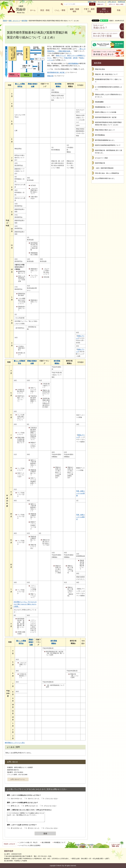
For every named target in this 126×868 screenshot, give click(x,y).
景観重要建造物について (103, 107)
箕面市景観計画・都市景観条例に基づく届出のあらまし (108, 152)
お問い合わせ (112, 2)
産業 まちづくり (104, 10)
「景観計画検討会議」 (64, 51)
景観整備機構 (99, 102)
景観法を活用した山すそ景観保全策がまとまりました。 (108, 96)
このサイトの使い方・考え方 (28, 842)
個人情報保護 (46, 842)
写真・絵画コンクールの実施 (80, 493)
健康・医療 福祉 (75, 10)
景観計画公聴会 (100, 69)
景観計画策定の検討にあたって (105, 130)
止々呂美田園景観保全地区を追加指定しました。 (108, 88)
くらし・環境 (60, 10)
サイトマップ (102, 2)
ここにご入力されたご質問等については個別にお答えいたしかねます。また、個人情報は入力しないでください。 (26, 817)
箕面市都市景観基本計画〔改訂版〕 (106, 117)
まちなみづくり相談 (101, 158)
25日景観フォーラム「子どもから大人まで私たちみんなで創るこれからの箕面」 (25, 604)
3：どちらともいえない (51, 799)
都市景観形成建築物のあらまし (105, 140)
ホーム (33, 10)
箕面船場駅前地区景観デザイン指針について (108, 81)
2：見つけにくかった (33, 828)
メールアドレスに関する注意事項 (30, 845)
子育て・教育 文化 (89, 10)
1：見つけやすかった (15, 828)
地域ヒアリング (61, 55)
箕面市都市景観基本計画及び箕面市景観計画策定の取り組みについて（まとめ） (108, 124)
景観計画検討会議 (31, 642)
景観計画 (50, 76)
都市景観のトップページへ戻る (15, 743)
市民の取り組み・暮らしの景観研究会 (107, 173)
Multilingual (121, 2)
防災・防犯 (45, 10)
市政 (119, 10)
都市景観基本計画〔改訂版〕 (56, 72)
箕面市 (5, 21)
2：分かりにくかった (33, 799)
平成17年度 (68, 58)
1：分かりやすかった (15, 799)
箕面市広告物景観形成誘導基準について (108, 145)
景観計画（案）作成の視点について (106, 74)
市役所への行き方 (9, 844)
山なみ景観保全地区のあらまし (105, 178)
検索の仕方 (100, 4)
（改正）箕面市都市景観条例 (104, 168)
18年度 (75, 58)
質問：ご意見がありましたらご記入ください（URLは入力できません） (30, 810)
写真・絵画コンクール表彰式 (80, 517)
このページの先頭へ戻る (115, 845)
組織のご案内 (92, 2)
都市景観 (24, 21)
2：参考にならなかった (31, 806)
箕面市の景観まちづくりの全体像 (106, 112)
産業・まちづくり (14, 21)
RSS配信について (60, 842)
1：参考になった (14, 806)
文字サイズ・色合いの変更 (116, 4)
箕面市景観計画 (100, 163)
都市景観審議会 (73, 63)
